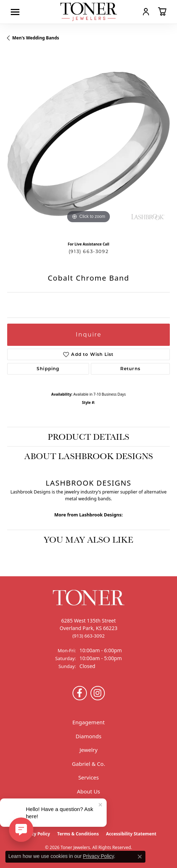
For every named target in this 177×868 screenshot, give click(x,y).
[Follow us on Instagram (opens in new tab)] (98, 693)
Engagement (88, 722)
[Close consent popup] (140, 857)
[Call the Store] (89, 636)
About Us (88, 791)
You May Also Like (88, 539)
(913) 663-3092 (88, 251)
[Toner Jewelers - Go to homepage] (89, 12)
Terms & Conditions (78, 834)
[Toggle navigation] (17, 12)
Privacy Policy (36, 834)
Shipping (48, 369)
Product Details (88, 437)
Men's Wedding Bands (36, 38)
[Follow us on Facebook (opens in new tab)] (80, 693)
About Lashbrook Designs (89, 456)
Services (88, 777)
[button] (146, 11)
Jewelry (88, 750)
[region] (88, 144)
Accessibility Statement (131, 834)
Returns (130, 369)
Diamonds (88, 736)
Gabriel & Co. (88, 764)
